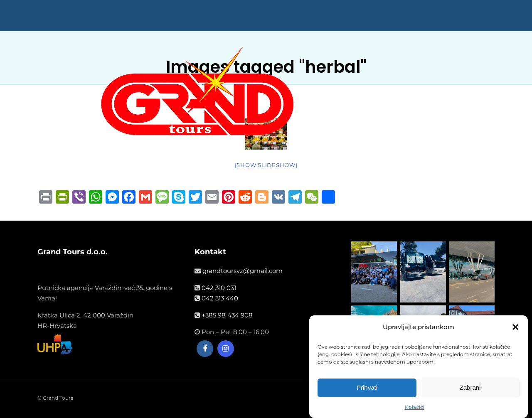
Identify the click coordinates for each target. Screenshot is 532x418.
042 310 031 (219, 288)
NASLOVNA (134, 228)
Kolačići (415, 407)
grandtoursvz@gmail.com (243, 271)
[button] (515, 327)
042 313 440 (220, 298)
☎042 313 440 (459, 228)
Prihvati (367, 388)
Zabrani (470, 388)
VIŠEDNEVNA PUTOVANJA (249, 228)
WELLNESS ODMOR (328, 228)
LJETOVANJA (180, 228)
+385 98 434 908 (227, 315)
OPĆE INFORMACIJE (398, 228)
